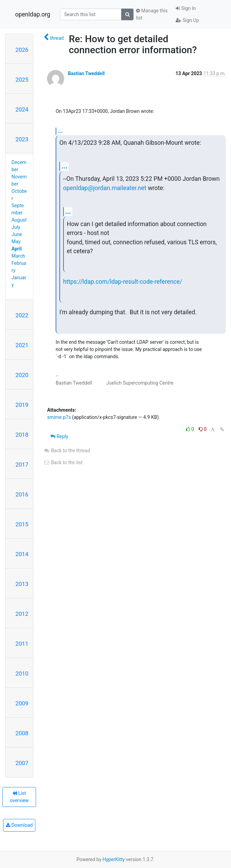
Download (19, 825)
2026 (22, 50)
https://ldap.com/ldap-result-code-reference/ (123, 282)
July (16, 227)
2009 (22, 703)
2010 (22, 673)
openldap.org (33, 14)
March (19, 256)
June (17, 234)
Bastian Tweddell (86, 73)
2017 (22, 465)
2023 (22, 139)
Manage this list (152, 14)
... (60, 131)
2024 (22, 109)
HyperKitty (114, 859)
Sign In (186, 8)
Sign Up (187, 20)
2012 (22, 614)
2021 (22, 345)
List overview (19, 797)
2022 (22, 315)
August (19, 220)
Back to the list (63, 462)
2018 (22, 435)
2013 (22, 584)
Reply (59, 436)
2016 (22, 494)
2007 (22, 763)
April (17, 249)
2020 (22, 375)
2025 (22, 80)
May (16, 242)
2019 (22, 405)
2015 (22, 524)
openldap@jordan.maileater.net (105, 188)
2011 (22, 644)
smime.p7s (59, 417)
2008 (22, 733)
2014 (22, 554)
